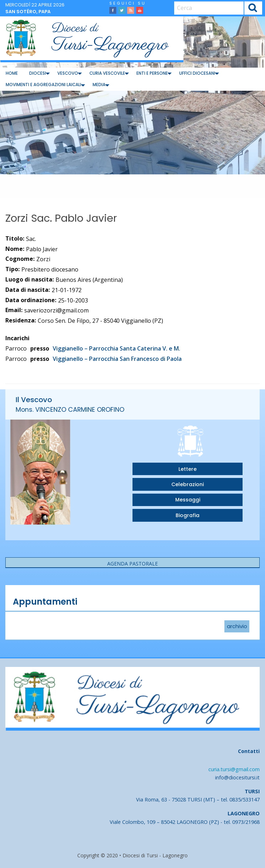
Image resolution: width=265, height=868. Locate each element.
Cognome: (20, 259)
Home (12, 73)
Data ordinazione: (31, 300)
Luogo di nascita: (30, 279)
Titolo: (15, 238)
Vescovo (68, 73)
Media (99, 85)
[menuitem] (12, 73)
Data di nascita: (28, 290)
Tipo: (12, 269)
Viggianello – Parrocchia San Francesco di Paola (117, 359)
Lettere (188, 469)
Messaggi (188, 500)
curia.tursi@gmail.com (234, 769)
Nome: (15, 249)
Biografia (188, 515)
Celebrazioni (188, 484)
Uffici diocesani (197, 73)
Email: (14, 310)
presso (40, 348)
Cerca (253, 9)
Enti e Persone (152, 73)
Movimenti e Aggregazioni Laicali (43, 85)
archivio (237, 626)
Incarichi (17, 338)
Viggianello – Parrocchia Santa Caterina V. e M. (116, 348)
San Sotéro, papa (28, 12)
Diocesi (38, 73)
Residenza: (21, 320)
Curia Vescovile (107, 73)
